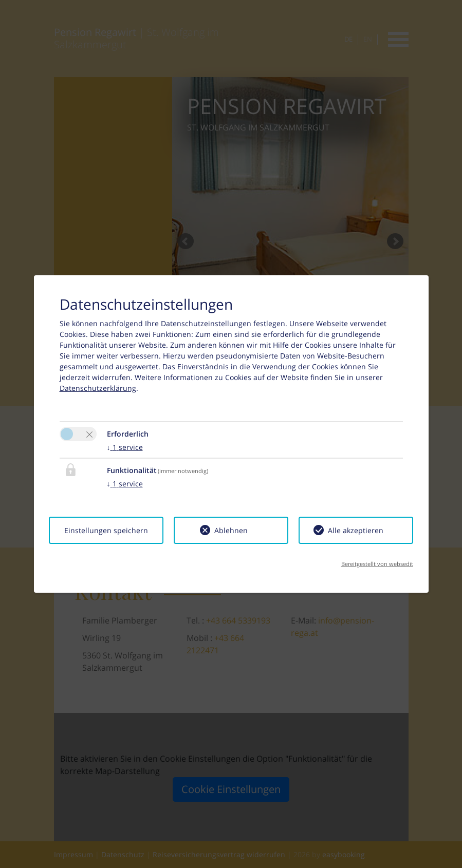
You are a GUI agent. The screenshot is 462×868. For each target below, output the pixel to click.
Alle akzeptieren (356, 530)
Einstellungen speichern (106, 530)
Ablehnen (231, 530)
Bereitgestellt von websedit (377, 564)
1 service (125, 447)
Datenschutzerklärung (98, 388)
